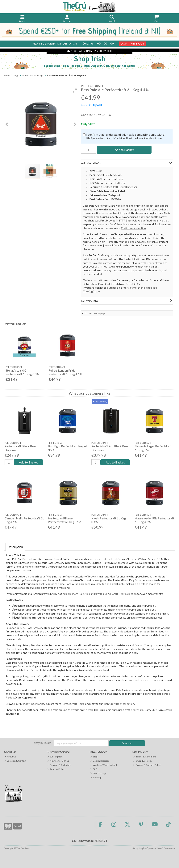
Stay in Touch (43, 743)
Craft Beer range (34, 704)
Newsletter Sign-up (58, 761)
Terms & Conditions (145, 757)
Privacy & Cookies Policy (147, 765)
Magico (143, 848)
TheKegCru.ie (91, 291)
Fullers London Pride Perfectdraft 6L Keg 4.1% (65, 372)
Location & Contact (15, 761)
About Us (10, 757)
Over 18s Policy (143, 761)
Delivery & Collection (59, 765)
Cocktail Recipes (100, 761)
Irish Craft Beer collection (119, 704)
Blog (94, 757)
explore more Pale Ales (76, 594)
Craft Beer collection (133, 228)
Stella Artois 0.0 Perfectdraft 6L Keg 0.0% (22, 372)
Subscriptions (56, 757)
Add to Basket (124, 150)
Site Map (96, 778)
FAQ (94, 769)
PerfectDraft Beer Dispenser (120, 187)
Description (15, 547)
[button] (75, 91)
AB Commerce (168, 848)
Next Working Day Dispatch (89, 51)
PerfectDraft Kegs (73, 704)
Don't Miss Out (133, 43)
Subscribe (127, 743)
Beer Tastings (99, 773)
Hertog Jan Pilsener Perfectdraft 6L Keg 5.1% (65, 520)
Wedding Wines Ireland (104, 765)
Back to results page (95, 313)
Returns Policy (56, 769)
